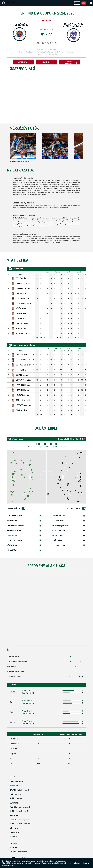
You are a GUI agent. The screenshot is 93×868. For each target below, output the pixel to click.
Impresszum (14, 843)
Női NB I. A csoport (16, 798)
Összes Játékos (14, 508)
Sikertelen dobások (61, 447)
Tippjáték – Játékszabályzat (19, 852)
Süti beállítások (75, 863)
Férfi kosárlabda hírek (16, 781)
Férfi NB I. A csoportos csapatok (20, 807)
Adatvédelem (14, 847)
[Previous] (7, 148)
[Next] (86, 148)
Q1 (37, 444)
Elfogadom (86, 863)
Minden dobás (33, 447)
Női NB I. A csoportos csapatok (20, 811)
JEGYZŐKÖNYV (24, 62)
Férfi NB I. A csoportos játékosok (20, 820)
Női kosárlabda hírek (16, 785)
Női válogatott (14, 837)
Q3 (49, 444)
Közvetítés (46, 62)
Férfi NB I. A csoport (16, 794)
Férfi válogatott (15, 833)
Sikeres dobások (46, 447)
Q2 (43, 444)
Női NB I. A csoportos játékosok (20, 824)
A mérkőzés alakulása (71, 63)
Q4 (55, 444)
